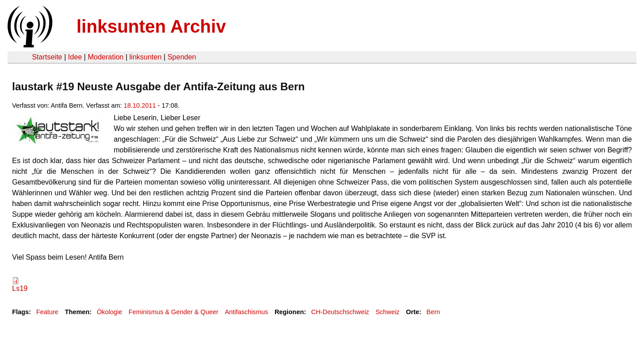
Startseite (47, 57)
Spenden (182, 57)
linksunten (145, 57)
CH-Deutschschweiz (340, 312)
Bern (433, 312)
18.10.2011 (140, 105)
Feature (47, 312)
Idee (75, 57)
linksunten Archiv (151, 26)
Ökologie (109, 312)
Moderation (106, 57)
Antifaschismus (247, 312)
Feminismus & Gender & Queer (174, 312)
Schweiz (388, 312)
